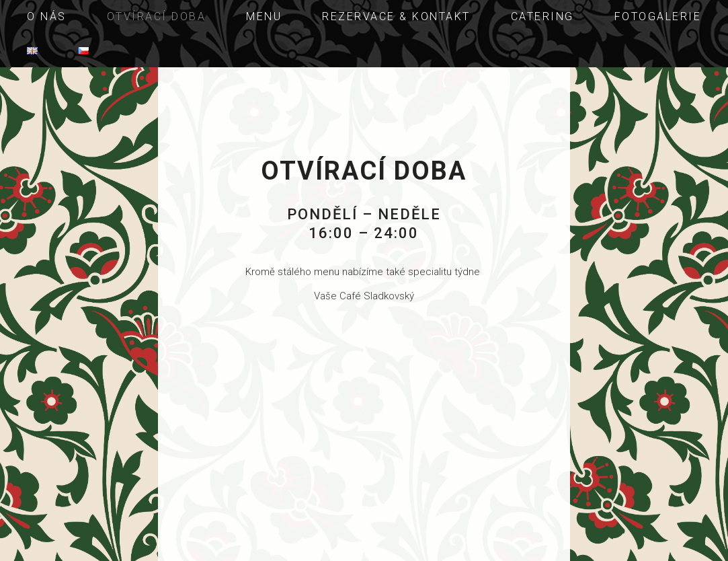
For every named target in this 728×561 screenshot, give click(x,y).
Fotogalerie (658, 16)
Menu (264, 16)
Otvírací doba (157, 16)
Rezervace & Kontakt (396, 16)
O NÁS (47, 16)
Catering (542, 16)
